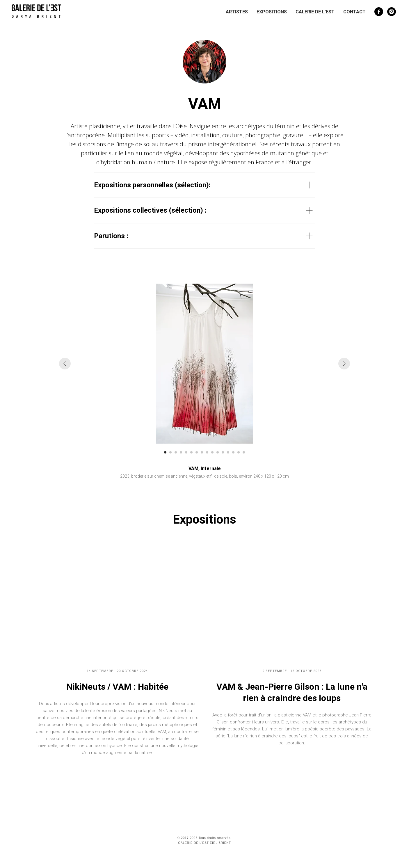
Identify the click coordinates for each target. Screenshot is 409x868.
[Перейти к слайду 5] (186, 452)
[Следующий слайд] (344, 364)
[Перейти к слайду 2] (170, 452)
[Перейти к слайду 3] (176, 452)
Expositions (272, 12)
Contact (354, 12)
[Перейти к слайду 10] (212, 452)
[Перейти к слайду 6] (191, 452)
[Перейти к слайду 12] (223, 452)
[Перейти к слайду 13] (228, 452)
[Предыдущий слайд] (65, 364)
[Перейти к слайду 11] (218, 452)
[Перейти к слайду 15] (239, 452)
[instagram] (392, 12)
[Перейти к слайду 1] (165, 452)
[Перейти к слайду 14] (233, 452)
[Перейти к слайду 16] (244, 452)
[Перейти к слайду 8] (202, 452)
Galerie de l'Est (315, 12)
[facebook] (379, 12)
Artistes (237, 12)
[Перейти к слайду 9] (207, 452)
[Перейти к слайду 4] (181, 452)
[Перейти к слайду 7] (197, 452)
